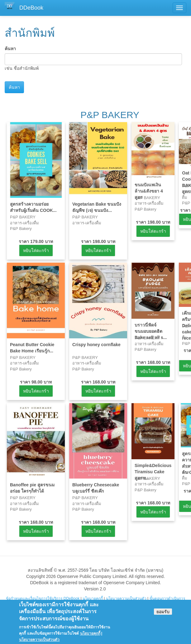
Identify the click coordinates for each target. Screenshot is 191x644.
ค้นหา (10, 49)
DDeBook (31, 8)
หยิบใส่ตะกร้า (36, 250)
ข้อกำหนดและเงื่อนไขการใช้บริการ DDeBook (43, 599)
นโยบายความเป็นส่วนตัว (126, 599)
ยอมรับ (163, 615)
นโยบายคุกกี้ (93, 599)
